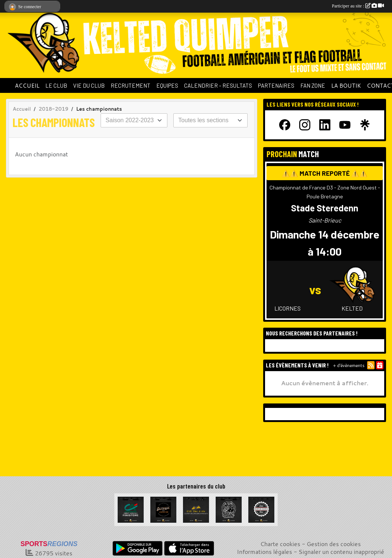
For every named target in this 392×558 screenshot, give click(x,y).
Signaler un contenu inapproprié (341, 552)
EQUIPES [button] (167, 85)
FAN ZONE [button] (313, 85)
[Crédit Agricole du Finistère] (131, 509)
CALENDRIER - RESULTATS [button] (218, 85)
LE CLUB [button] (56, 85)
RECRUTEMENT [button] (130, 85)
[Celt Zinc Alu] (196, 509)
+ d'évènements (349, 365)
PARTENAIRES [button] (276, 85)
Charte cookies (280, 544)
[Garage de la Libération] (163, 509)
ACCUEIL (27, 85)
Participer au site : (358, 6)
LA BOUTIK (346, 85)
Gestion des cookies (334, 544)
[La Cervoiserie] (261, 509)
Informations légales (264, 552)
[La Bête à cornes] (229, 509)
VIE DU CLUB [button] (89, 85)
